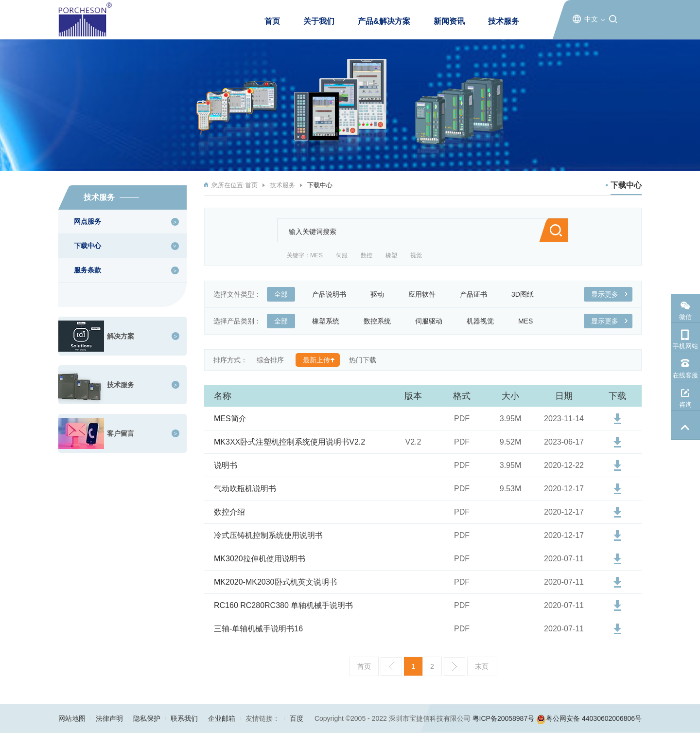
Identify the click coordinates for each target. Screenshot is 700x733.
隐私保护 (147, 718)
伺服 (342, 255)
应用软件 (426, 294)
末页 (482, 666)
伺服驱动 (432, 321)
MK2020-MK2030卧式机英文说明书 (275, 582)
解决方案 (121, 336)
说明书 (226, 465)
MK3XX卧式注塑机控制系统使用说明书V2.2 (289, 442)
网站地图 (72, 718)
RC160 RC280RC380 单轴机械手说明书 (283, 605)
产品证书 (477, 294)
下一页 (455, 666)
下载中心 (87, 246)
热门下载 (363, 360)
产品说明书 (333, 294)
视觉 (416, 255)
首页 (272, 21)
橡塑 (391, 255)
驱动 (381, 294)
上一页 (391, 666)
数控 (367, 255)
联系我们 (184, 718)
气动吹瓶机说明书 (245, 489)
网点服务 (87, 221)
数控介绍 (229, 512)
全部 (285, 294)
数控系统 (381, 321)
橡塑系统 (329, 321)
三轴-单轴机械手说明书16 (258, 629)
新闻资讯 (449, 21)
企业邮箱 (222, 718)
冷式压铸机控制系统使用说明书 (268, 535)
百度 (297, 718)
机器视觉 (484, 321)
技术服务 (504, 21)
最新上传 (316, 360)
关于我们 (319, 21)
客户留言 (121, 433)
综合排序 (270, 360)
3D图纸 (526, 294)
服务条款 (87, 270)
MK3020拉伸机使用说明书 (260, 559)
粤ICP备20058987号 (504, 718)
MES (316, 255)
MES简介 (230, 419)
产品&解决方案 (384, 21)
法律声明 (109, 718)
